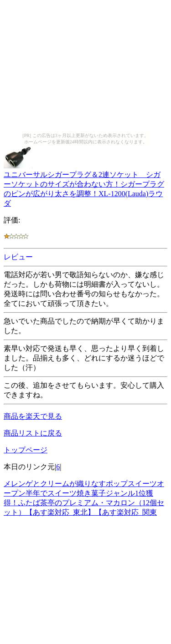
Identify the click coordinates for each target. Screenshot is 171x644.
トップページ (26, 450)
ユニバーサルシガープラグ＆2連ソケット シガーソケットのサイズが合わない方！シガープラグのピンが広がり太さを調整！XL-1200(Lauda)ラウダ (84, 185)
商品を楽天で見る (33, 416)
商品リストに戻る (33, 433)
